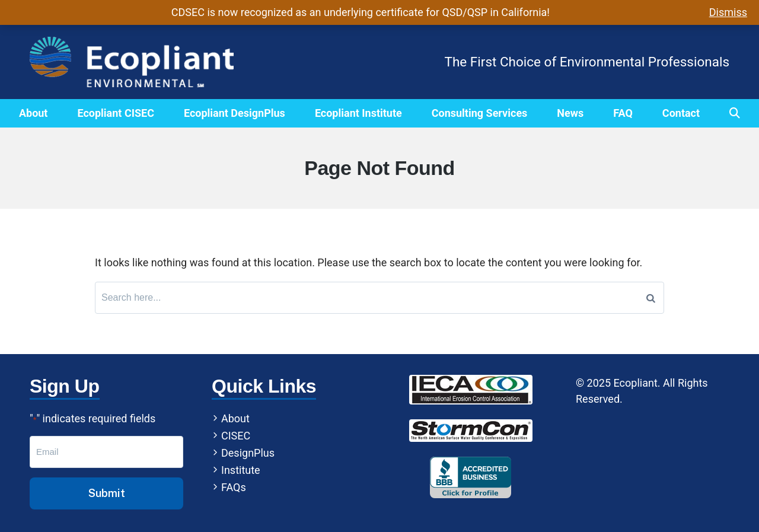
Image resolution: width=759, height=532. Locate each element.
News (570, 113)
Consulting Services (480, 113)
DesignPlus (248, 453)
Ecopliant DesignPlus (235, 113)
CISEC (236, 436)
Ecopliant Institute (358, 113)
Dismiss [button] (728, 12)
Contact (681, 113)
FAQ (623, 113)
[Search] (651, 298)
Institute (241, 470)
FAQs (234, 487)
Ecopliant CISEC (115, 113)
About (34, 113)
